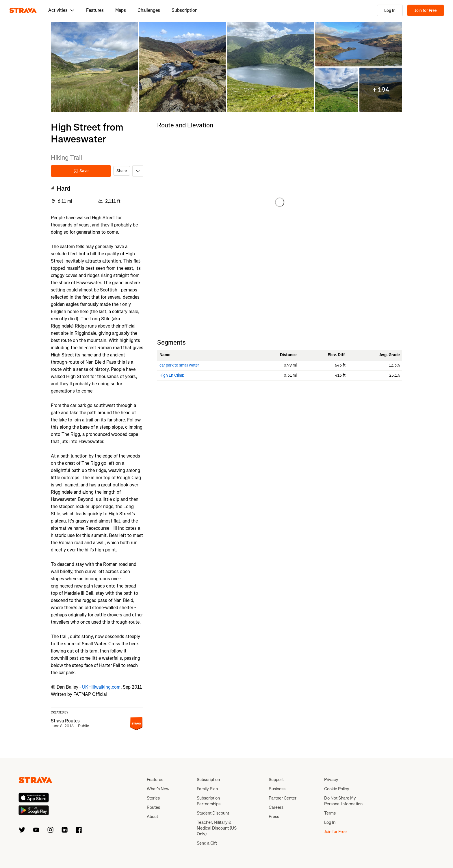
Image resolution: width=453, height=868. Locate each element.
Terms (330, 813)
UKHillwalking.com (101, 687)
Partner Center (283, 798)
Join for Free (426, 11)
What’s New (158, 789)
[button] (94, 67)
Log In (390, 11)
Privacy (331, 780)
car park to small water (179, 365)
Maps (121, 10)
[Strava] (23, 10)
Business (277, 789)
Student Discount (213, 813)
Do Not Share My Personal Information (343, 801)
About (152, 817)
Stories (153, 798)
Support (276, 780)
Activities (61, 10)
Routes (153, 807)
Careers (276, 807)
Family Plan (207, 789)
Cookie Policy (337, 789)
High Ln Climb (172, 375)
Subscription (185, 10)
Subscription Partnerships (209, 801)
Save (81, 171)
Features (95, 10)
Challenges (149, 10)
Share (122, 171)
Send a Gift (207, 843)
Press (274, 817)
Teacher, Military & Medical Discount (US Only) (217, 828)
